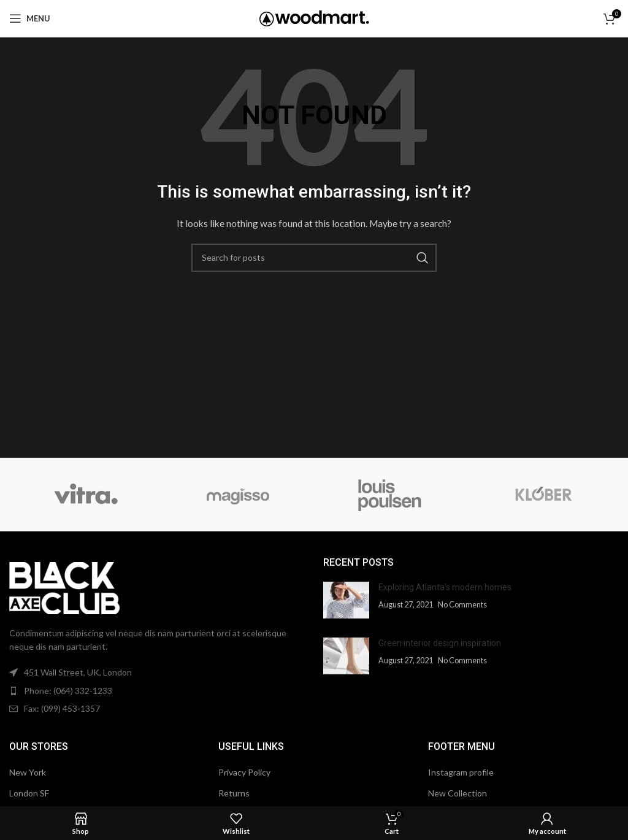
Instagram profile (461, 772)
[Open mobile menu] (30, 18)
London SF (29, 793)
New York (28, 772)
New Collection (458, 793)
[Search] (314, 258)
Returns (234, 793)
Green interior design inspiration (440, 643)
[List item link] (157, 691)
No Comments (462, 605)
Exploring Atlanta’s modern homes (445, 587)
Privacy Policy (244, 772)
